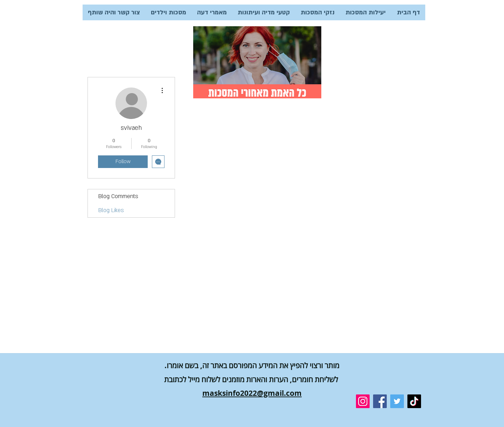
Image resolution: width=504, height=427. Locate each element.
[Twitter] (397, 401)
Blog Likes (111, 210)
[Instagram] (363, 401)
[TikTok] (414, 401)
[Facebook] (380, 401)
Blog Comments (118, 196)
